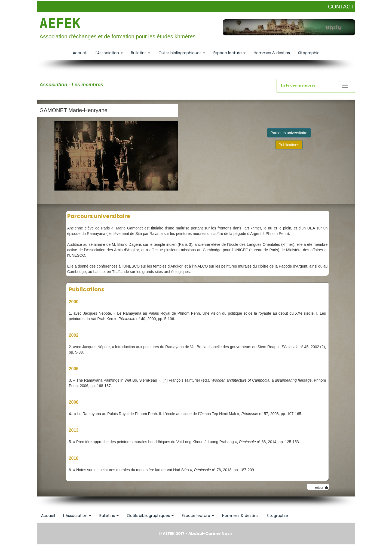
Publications (289, 145)
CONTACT (341, 7)
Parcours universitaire (289, 133)
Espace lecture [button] (229, 53)
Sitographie (309, 53)
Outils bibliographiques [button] (182, 53)
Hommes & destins (272, 53)
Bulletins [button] (141, 53)
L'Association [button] (109, 53)
